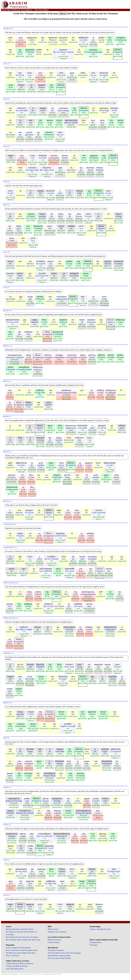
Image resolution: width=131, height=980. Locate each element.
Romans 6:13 (7, 452)
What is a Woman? (12, 956)
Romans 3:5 (7, 417)
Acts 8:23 (6, 288)
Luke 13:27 (7, 64)
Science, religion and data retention (18, 948)
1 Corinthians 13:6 (10, 524)
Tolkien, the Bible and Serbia (17, 966)
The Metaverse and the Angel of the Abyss (21, 953)
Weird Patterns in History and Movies (20, 963)
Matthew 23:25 (8, 29)
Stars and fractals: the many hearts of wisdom (22, 937)
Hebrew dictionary (54, 940)
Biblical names (53, 929)
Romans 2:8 (7, 381)
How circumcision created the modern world (22, 950)
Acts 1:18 (6, 252)
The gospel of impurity (56, 950)
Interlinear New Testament (57, 932)
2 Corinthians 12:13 (10, 548)
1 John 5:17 (7, 895)
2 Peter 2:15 (7, 825)
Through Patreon (96, 942)
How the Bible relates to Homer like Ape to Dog (23, 940)
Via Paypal (94, 945)
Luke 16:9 (6, 147)
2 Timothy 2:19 (8, 653)
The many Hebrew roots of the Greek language (64, 953)
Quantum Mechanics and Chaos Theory (20, 929)
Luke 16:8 (6, 99)
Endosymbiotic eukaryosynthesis (59, 956)
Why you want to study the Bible (59, 958)
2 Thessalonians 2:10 (11, 583)
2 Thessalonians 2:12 (11, 618)
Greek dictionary (54, 942)
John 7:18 (6, 205)
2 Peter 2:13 (7, 788)
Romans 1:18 (7, 311)
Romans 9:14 (7, 501)
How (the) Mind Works (15, 969)
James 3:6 (6, 738)
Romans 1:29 (7, 346)
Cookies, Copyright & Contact (100, 929)
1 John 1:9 (6, 860)
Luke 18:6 (6, 182)
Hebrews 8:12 (8, 703)
